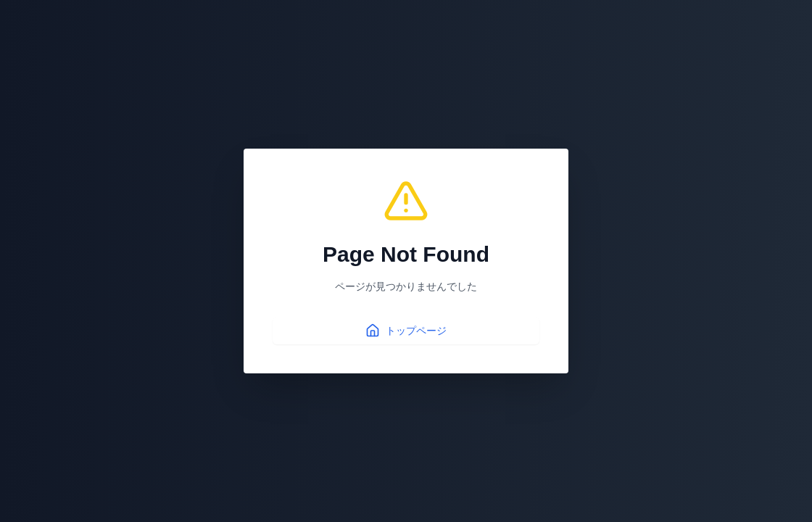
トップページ (406, 331)
